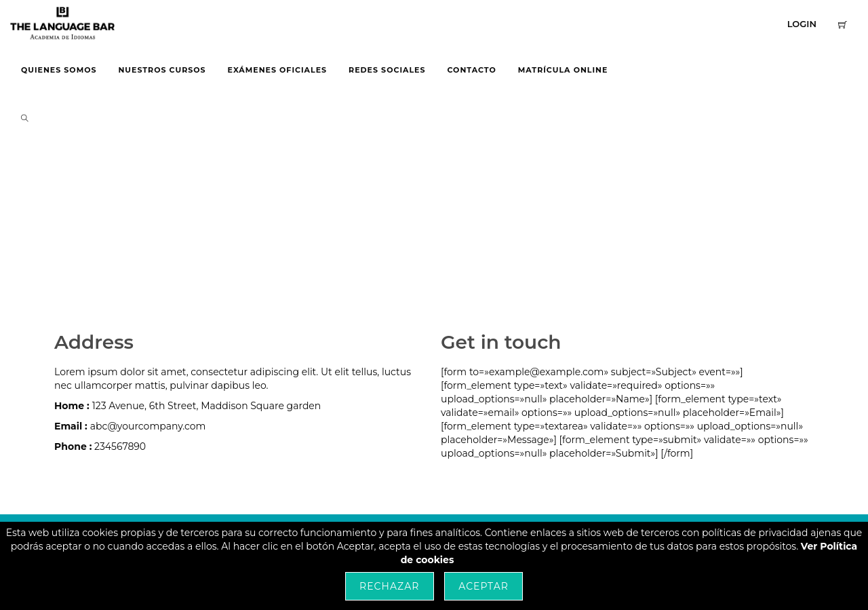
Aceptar (484, 586)
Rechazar (389, 586)
